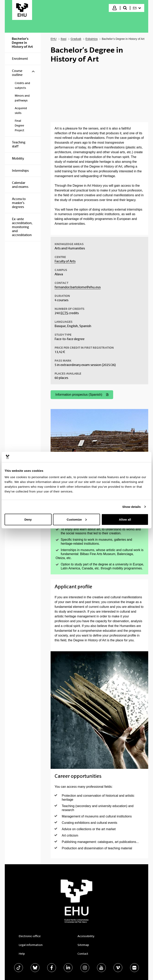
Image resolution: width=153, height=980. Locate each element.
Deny (28, 519)
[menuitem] (137, 8)
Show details (132, 507)
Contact (83, 954)
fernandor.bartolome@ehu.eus (78, 287)
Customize (77, 519)
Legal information (31, 945)
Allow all (125, 519)
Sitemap (83, 945)
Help (22, 954)
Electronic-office (30, 936)
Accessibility (86, 936)
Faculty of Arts (65, 261)
